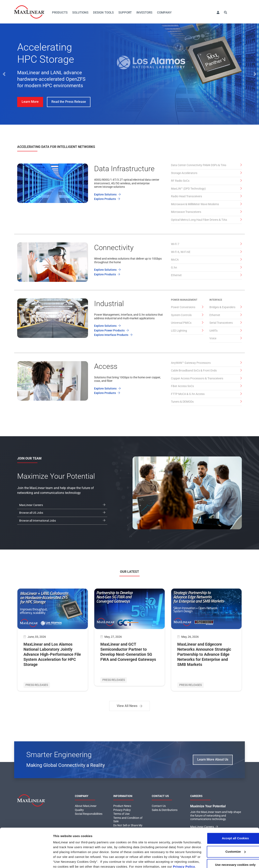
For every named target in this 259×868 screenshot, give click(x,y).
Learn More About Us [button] (213, 759)
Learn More (30, 102)
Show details (62, 860)
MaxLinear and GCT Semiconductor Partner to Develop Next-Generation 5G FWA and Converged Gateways (128, 652)
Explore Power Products (111, 330)
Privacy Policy (121, 844)
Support (125, 13)
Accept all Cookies (225, 811)
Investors (144, 13)
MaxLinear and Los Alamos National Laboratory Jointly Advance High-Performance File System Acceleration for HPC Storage (52, 654)
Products (60, 13)
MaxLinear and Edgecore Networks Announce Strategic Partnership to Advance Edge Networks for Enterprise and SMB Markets (204, 654)
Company (164, 13)
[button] (218, 13)
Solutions (80, 13)
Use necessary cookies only (225, 838)
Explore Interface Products (113, 335)
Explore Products (107, 199)
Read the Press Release (69, 102)
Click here (142, 844)
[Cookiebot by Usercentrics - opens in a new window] (26, 860)
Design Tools (103, 13)
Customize (225, 825)
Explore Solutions (107, 194)
